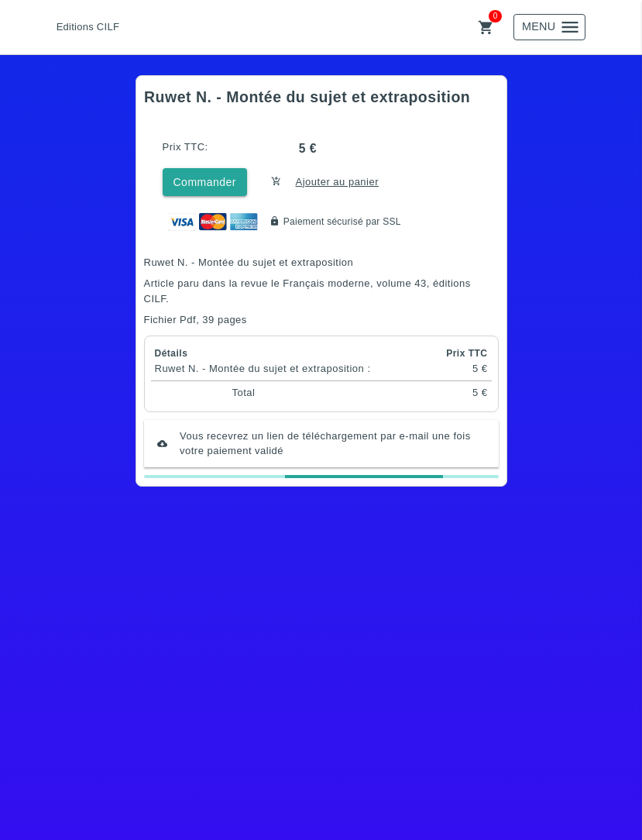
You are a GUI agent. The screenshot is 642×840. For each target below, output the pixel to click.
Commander (205, 182)
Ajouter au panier (338, 182)
